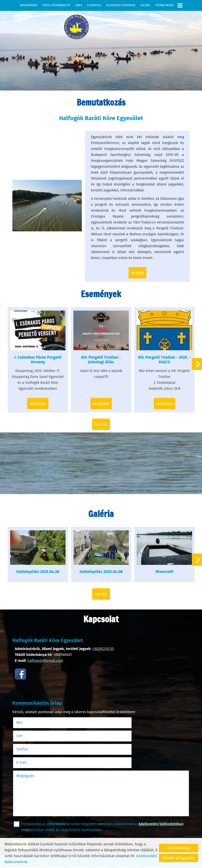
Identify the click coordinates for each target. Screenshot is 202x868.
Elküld (23, 817)
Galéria (145, 5)
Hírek (79, 5)
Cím (108, 721)
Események (94, 5)
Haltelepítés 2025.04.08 (101, 572)
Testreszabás (179, 848)
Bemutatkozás (29, 5)
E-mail (116, 734)
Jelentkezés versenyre (121, 5)
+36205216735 (103, 648)
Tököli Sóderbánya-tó (56, 5)
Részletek (40, 409)
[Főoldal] (71, 28)
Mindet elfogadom (179, 858)
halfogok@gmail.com (45, 660)
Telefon (31, 734)
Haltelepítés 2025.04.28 (39, 572)
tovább (137, 280)
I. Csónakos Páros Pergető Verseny (40, 365)
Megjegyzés (28, 747)
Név (28, 721)
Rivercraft (163, 572)
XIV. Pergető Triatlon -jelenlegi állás (101, 365)
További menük (169, 5)
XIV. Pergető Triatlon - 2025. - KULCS (163, 365)
